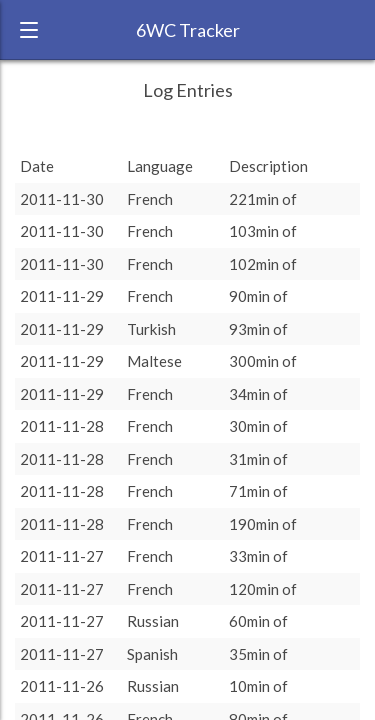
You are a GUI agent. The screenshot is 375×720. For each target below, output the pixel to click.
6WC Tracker (188, 30)
